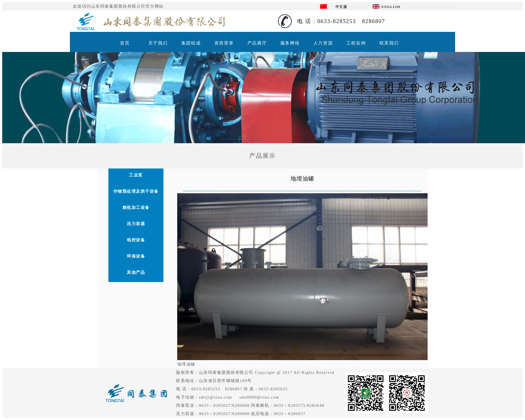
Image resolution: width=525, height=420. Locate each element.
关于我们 (158, 43)
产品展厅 (257, 43)
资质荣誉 (224, 43)
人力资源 (323, 43)
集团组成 (191, 43)
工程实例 (356, 43)
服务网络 (290, 43)
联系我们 (389, 43)
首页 (125, 43)
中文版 (341, 7)
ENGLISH (391, 7)
